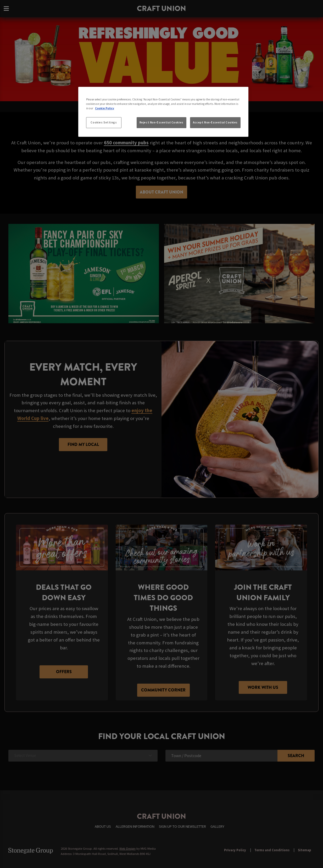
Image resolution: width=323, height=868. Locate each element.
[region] (163, 112)
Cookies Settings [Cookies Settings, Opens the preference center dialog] (104, 122)
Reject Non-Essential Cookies (161, 122)
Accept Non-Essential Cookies (215, 122)
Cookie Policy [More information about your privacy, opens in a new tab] (105, 108)
